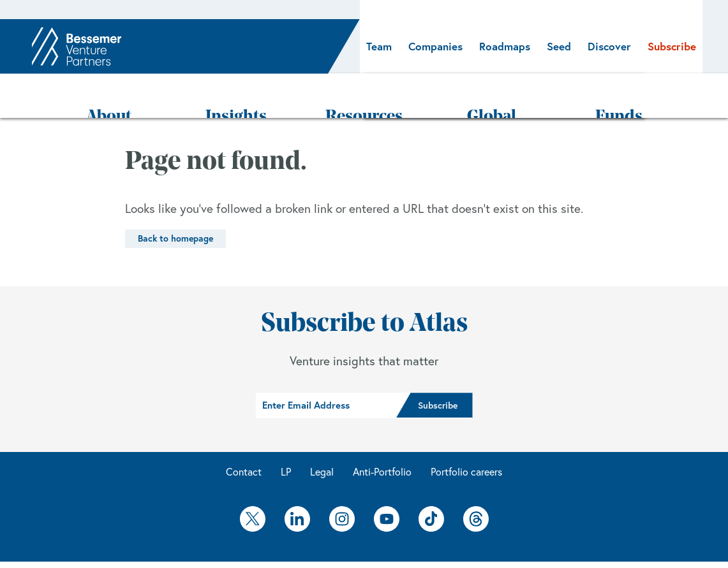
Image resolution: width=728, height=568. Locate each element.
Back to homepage (175, 201)
